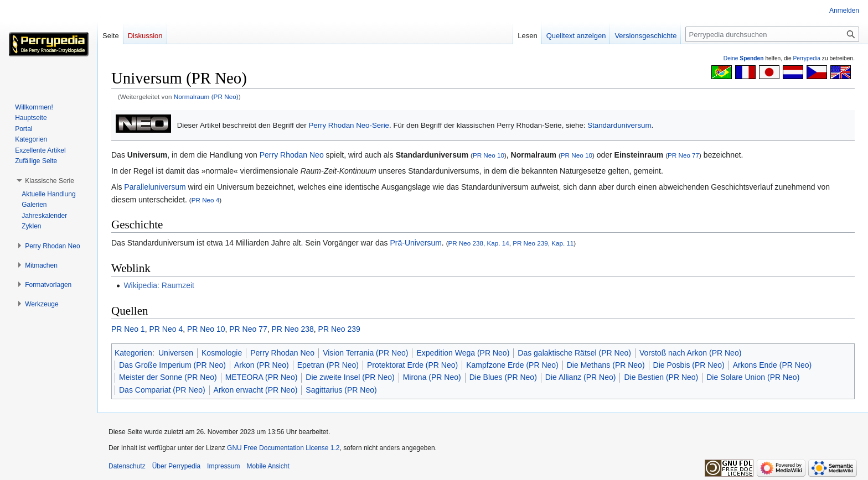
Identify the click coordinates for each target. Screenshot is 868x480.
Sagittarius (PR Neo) (341, 390)
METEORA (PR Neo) (262, 377)
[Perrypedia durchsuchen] (772, 34)
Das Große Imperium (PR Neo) (172, 365)
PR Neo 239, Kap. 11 (543, 243)
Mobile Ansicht (268, 466)
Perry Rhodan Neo (292, 155)
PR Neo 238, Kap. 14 (479, 243)
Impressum (223, 466)
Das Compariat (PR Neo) (162, 390)
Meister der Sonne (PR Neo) (168, 377)
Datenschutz (127, 466)
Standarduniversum (619, 125)
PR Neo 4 (206, 200)
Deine (744, 58)
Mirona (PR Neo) (432, 377)
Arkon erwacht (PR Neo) (256, 390)
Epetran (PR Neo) (328, 365)
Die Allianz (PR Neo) (581, 377)
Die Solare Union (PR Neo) (753, 377)
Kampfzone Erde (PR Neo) (512, 365)
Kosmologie (222, 353)
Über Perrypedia (176, 466)
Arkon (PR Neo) (262, 365)
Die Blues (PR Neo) (503, 377)
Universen (176, 353)
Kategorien (133, 353)
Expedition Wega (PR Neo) (463, 353)
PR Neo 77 (683, 155)
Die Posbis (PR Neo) (689, 365)
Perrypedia (807, 58)
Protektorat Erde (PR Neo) (412, 365)
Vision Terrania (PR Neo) (365, 353)
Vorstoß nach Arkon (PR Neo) (690, 353)
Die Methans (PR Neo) (606, 365)
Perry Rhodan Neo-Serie (349, 125)
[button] (50, 181)
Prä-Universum (415, 243)
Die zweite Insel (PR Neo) (350, 377)
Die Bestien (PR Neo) (661, 377)
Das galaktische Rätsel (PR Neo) (574, 353)
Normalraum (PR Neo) (206, 96)
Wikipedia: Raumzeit (159, 285)
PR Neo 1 (128, 329)
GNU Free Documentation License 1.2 (283, 448)
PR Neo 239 (339, 329)
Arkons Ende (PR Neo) (772, 365)
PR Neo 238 (293, 329)
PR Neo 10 (489, 155)
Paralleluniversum (155, 187)
